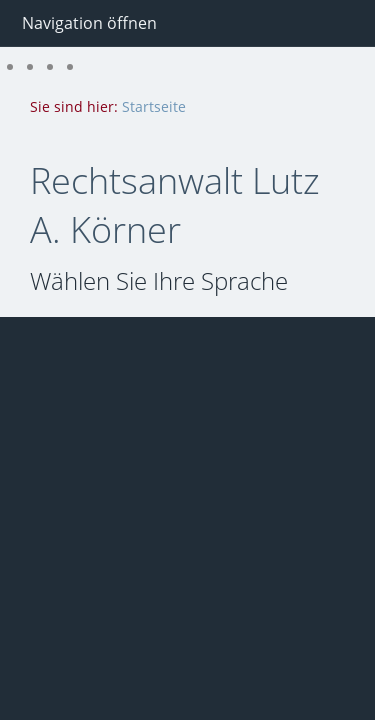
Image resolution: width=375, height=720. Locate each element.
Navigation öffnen (89, 23)
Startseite (154, 106)
